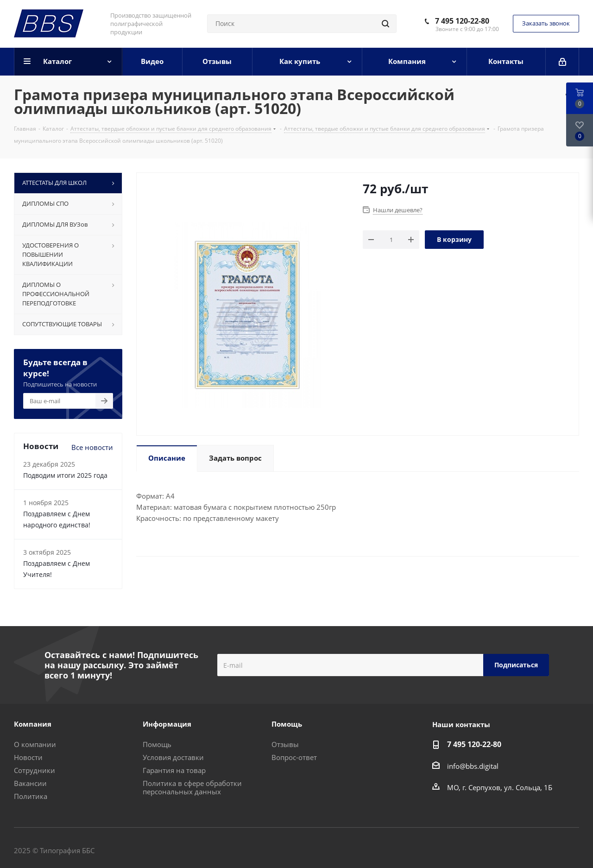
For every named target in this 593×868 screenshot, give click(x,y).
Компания (33, 724)
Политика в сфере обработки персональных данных (192, 787)
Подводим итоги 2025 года (65, 475)
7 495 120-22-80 (462, 21)
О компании (35, 744)
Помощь (157, 744)
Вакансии (30, 783)
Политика (31, 796)
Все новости (92, 447)
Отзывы (285, 744)
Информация (167, 724)
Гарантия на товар (174, 770)
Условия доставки (173, 757)
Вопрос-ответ (294, 757)
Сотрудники (35, 770)
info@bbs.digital (473, 766)
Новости (28, 757)
